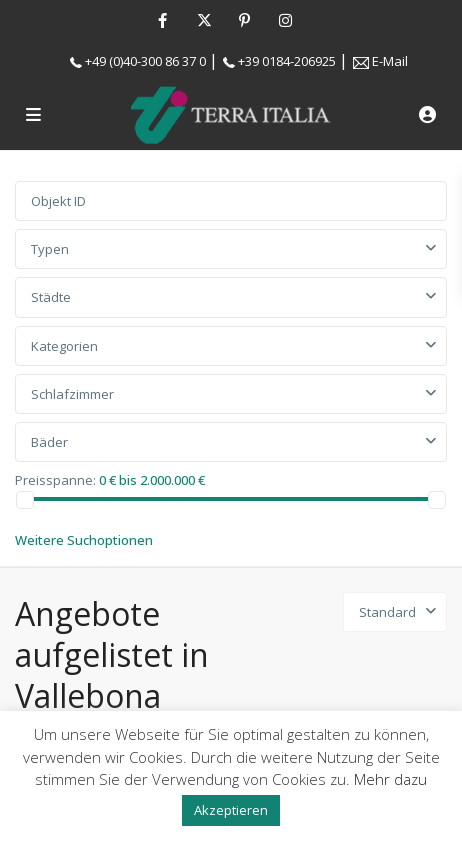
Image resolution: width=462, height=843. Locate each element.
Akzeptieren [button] (231, 810)
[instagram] (285, 20)
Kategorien (64, 346)
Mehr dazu (390, 779)
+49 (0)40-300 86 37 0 (145, 61)
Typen (50, 249)
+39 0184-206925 (287, 61)
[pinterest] (244, 20)
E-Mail (390, 61)
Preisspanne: (55, 479)
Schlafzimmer (72, 394)
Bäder (49, 442)
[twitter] (203, 20)
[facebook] (162, 20)
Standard (387, 612)
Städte (51, 297)
